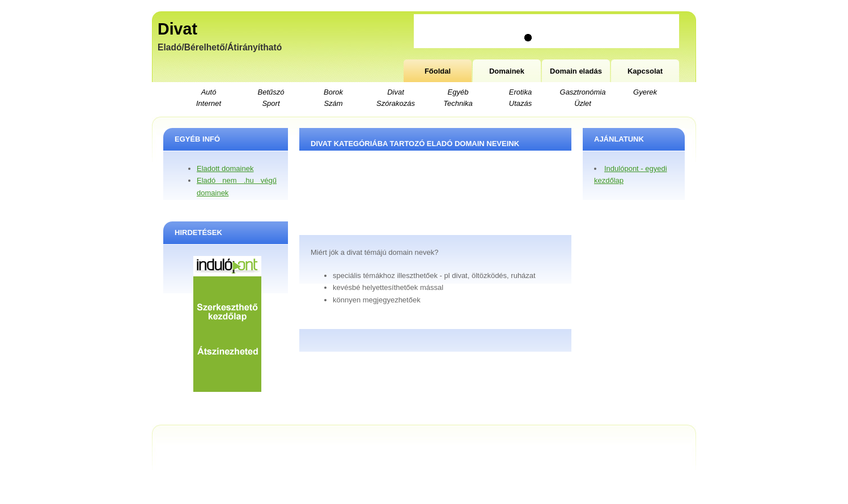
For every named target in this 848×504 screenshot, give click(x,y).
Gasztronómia (583, 92)
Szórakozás (396, 103)
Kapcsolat (645, 71)
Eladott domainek (225, 168)
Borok (333, 92)
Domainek (507, 71)
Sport (271, 103)
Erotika (520, 92)
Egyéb (458, 92)
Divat (177, 29)
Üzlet (583, 103)
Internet (209, 103)
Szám (333, 103)
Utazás (520, 103)
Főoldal (438, 71)
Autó (209, 92)
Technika (458, 103)
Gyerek (645, 92)
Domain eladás (576, 71)
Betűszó (271, 92)
